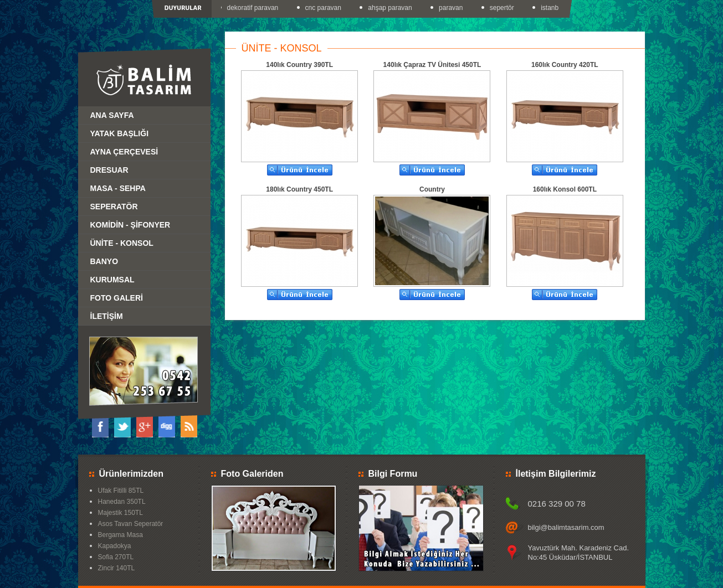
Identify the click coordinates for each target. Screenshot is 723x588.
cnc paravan (325, 8)
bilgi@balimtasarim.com (566, 527)
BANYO (104, 261)
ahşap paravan (391, 8)
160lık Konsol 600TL (565, 189)
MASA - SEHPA (118, 188)
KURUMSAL (112, 280)
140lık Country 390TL (299, 65)
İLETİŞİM (107, 316)
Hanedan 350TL (122, 502)
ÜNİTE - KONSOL (122, 243)
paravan (452, 8)
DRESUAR (109, 170)
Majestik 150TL (121, 513)
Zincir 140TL (117, 568)
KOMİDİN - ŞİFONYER (130, 225)
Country (432, 189)
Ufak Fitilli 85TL (121, 491)
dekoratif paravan (255, 8)
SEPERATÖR (114, 207)
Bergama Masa (121, 535)
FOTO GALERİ (117, 298)
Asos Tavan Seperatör (131, 524)
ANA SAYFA (112, 115)
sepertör (504, 8)
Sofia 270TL (116, 557)
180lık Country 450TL (299, 189)
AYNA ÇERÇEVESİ (124, 152)
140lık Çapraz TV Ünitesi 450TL (432, 65)
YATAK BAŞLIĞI (120, 133)
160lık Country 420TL (565, 65)
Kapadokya (115, 546)
